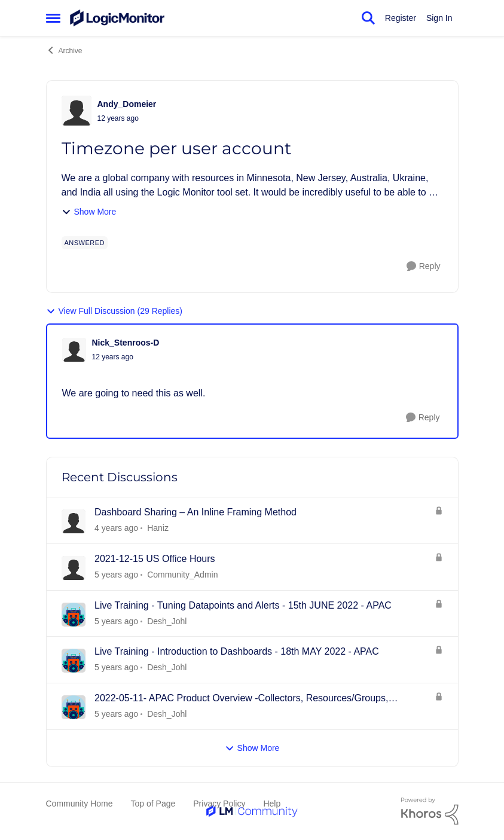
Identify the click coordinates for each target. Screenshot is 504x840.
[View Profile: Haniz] (74, 521)
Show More (89, 212)
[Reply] (424, 266)
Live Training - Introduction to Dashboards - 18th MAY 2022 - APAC (237, 651)
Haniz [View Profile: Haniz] (158, 528)
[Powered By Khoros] (430, 811)
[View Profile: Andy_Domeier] (77, 111)
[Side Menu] (53, 18)
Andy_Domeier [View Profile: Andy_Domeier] (127, 104)
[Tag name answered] (85, 243)
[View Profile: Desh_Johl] (74, 615)
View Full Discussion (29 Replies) (114, 311)
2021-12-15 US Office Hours (155, 559)
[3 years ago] (116, 528)
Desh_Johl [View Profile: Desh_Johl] (167, 621)
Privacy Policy (219, 804)
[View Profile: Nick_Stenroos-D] (74, 350)
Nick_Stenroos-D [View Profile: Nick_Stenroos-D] (126, 343)
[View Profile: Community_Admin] (74, 568)
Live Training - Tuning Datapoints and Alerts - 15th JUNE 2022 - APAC (243, 605)
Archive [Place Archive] (64, 50)
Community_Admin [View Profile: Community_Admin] (182, 575)
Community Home (80, 804)
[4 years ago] (116, 575)
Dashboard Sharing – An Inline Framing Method (196, 512)
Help (272, 804)
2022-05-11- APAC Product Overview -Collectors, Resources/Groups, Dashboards (241, 699)
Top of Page (153, 804)
